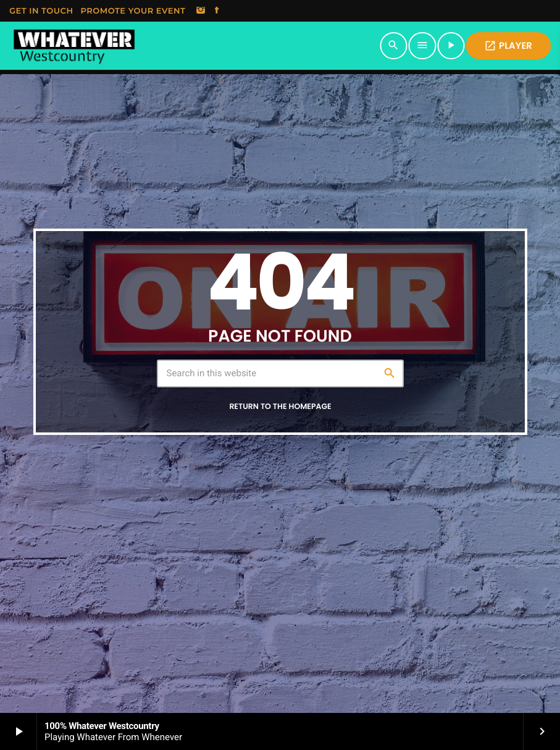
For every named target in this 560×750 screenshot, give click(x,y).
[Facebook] (217, 11)
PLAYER (508, 46)
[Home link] (74, 46)
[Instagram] (201, 11)
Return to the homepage (280, 407)
